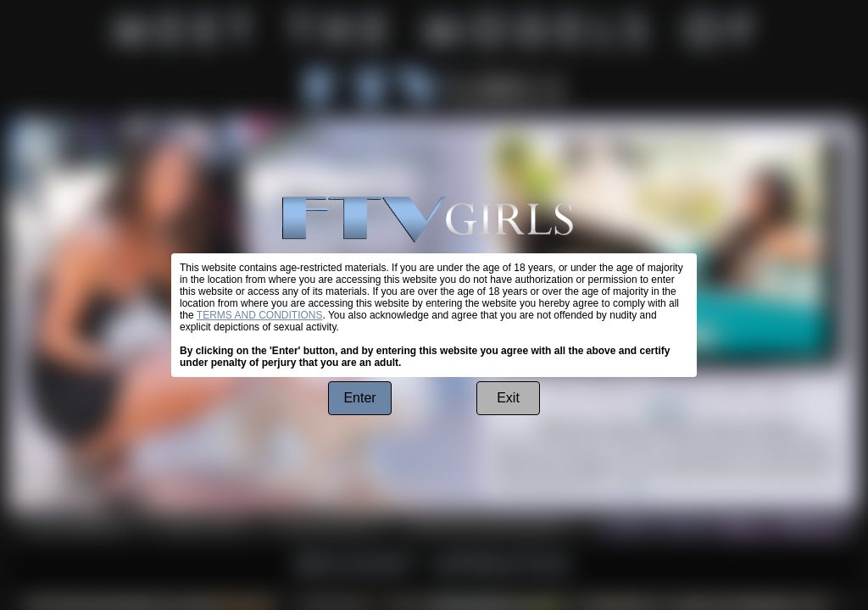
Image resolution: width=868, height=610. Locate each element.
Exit (508, 398)
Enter (359, 398)
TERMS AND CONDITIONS (260, 315)
